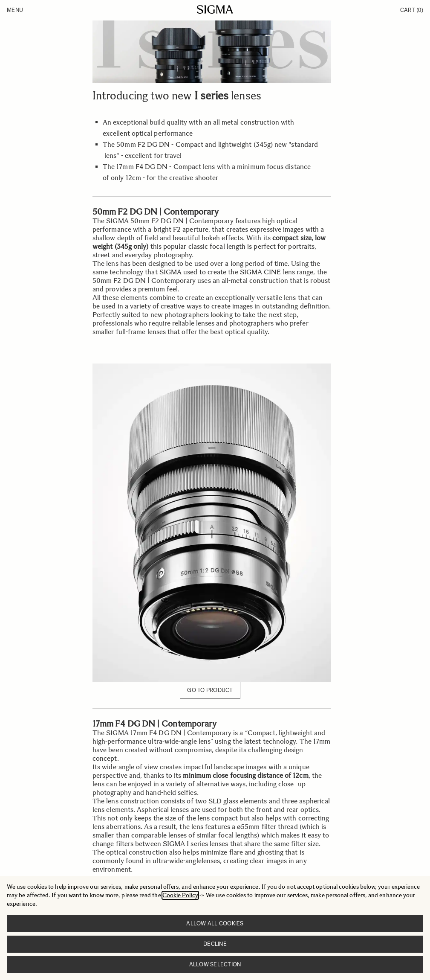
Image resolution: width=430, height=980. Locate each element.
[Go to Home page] (215, 9)
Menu (15, 10)
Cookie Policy (180, 895)
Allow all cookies (215, 923)
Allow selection (215, 964)
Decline (215, 944)
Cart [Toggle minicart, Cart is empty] (412, 10)
